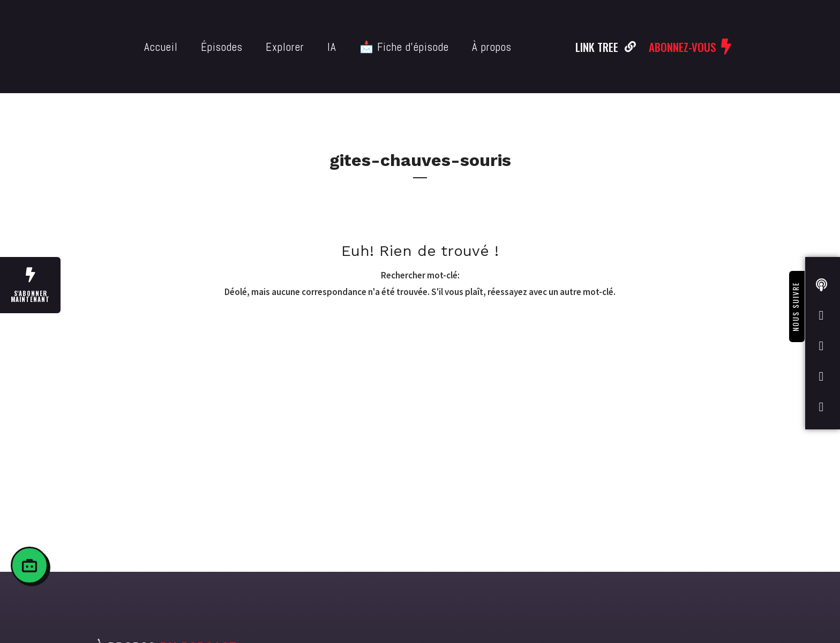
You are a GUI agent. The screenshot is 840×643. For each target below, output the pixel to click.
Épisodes (222, 47)
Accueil (161, 47)
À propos (492, 47)
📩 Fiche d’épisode (404, 47)
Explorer (285, 47)
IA (332, 47)
